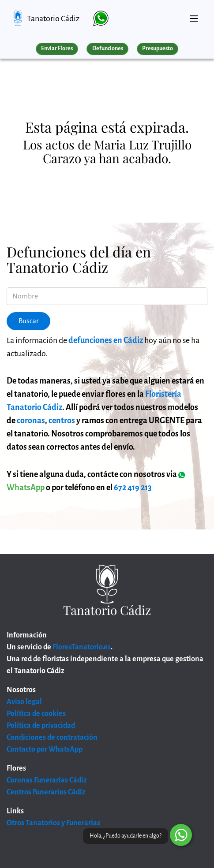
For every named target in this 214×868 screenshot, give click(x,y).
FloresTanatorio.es (82, 647)
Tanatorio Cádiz (53, 19)
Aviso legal (24, 702)
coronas (31, 421)
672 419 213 (133, 488)
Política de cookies (36, 714)
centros (62, 421)
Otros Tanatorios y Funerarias (53, 823)
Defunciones (108, 48)
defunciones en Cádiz (106, 340)
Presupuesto (158, 48)
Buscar (29, 321)
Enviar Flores (57, 48)
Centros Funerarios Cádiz (46, 792)
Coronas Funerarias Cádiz (47, 780)
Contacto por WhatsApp (45, 749)
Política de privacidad (41, 726)
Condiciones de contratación (52, 738)
